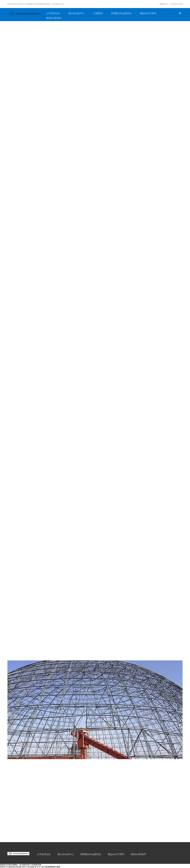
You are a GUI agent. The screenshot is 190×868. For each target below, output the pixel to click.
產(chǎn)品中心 (76, 13)
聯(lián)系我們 (138, 854)
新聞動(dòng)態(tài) (121, 13)
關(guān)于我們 (148, 13)
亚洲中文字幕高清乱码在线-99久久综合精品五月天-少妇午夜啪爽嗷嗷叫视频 (30, 867)
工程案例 (98, 13)
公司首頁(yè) (53, 13)
